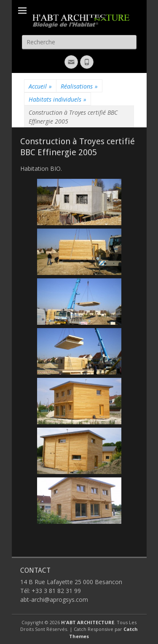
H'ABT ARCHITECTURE (88, 622)
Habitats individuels (58, 99)
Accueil (40, 86)
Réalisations (79, 86)
